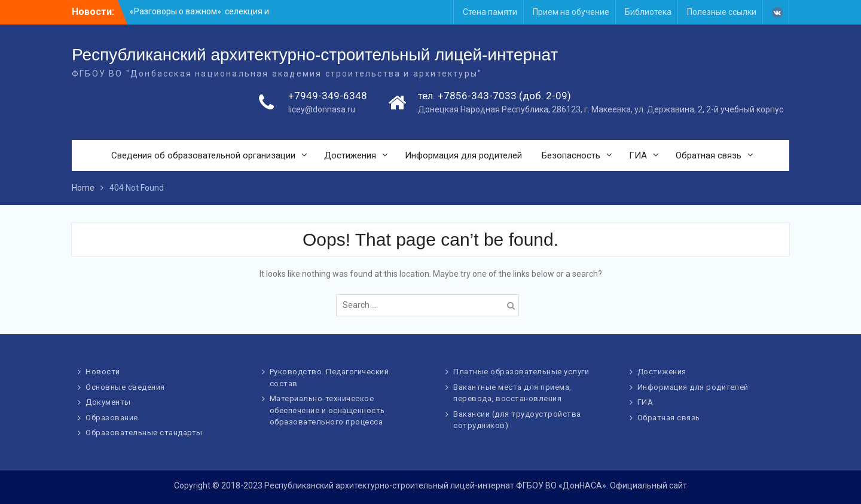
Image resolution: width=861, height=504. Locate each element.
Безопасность (571, 155)
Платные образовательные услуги (521, 372)
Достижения (350, 155)
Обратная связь (709, 155)
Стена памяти (490, 12)
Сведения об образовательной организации (203, 155)
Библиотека (648, 12)
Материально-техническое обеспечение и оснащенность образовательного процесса (327, 410)
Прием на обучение (571, 12)
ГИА (638, 155)
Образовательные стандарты (144, 433)
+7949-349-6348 (328, 96)
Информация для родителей (463, 155)
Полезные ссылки (722, 12)
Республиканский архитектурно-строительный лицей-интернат (315, 55)
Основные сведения (125, 387)
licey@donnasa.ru (322, 109)
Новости (103, 372)
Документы (108, 402)
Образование (112, 418)
